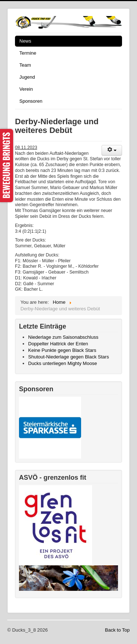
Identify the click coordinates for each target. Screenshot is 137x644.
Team (25, 65)
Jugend (27, 77)
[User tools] (112, 150)
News (25, 41)
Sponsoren (31, 101)
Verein (26, 89)
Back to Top (117, 630)
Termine (28, 53)
